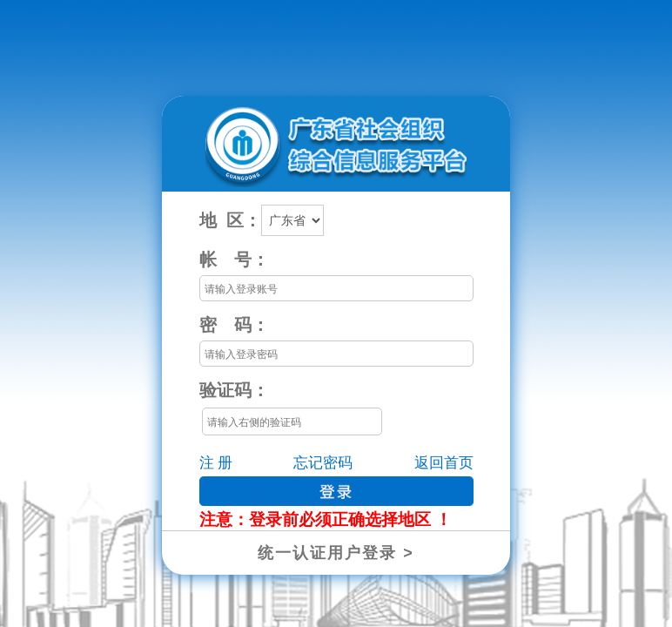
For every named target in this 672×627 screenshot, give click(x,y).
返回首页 (444, 463)
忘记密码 (323, 463)
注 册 (216, 463)
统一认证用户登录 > (336, 553)
